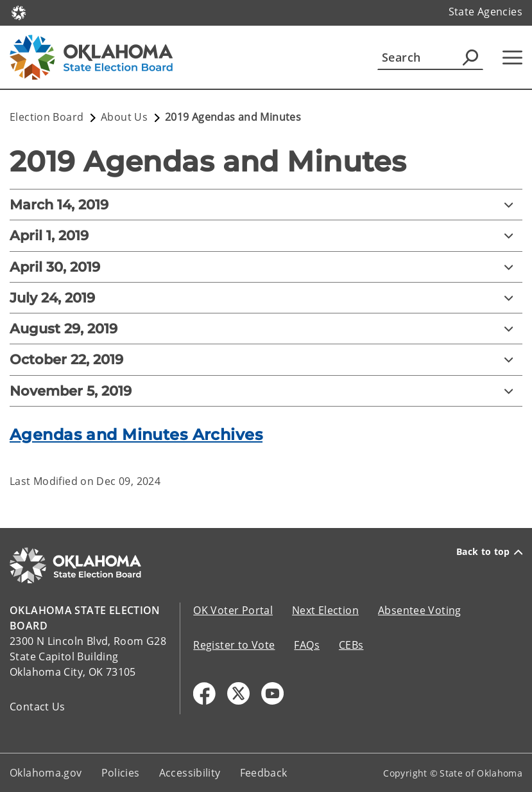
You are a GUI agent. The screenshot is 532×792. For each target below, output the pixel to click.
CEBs (351, 645)
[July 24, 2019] (266, 298)
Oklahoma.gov (46, 773)
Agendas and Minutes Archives (136, 435)
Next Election (325, 610)
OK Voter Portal (233, 610)
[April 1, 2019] (266, 235)
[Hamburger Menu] (512, 57)
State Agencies (485, 12)
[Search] (430, 57)
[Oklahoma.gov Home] (19, 12)
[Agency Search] (470, 57)
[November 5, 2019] (266, 391)
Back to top (489, 552)
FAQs (307, 645)
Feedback (264, 773)
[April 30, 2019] (266, 267)
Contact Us (38, 707)
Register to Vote (234, 645)
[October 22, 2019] (266, 359)
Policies (121, 773)
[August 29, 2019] (266, 329)
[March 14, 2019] (266, 205)
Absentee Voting (420, 610)
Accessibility (190, 773)
